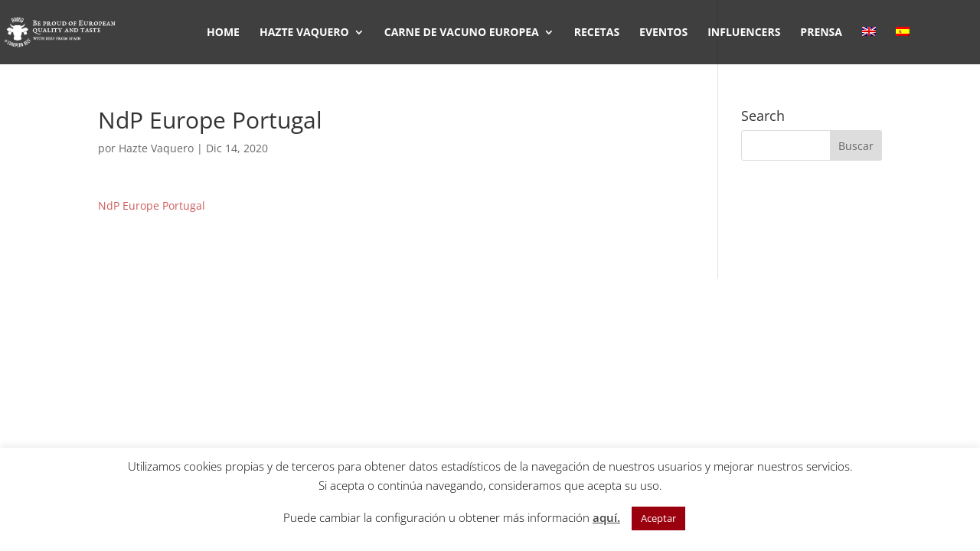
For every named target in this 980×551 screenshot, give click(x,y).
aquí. (606, 517)
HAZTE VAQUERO (304, 33)
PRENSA (821, 33)
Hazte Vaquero (156, 148)
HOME (223, 33)
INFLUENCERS (744, 33)
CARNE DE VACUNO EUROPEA (462, 33)
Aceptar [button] (658, 518)
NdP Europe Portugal (152, 205)
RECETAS (597, 33)
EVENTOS (663, 33)
